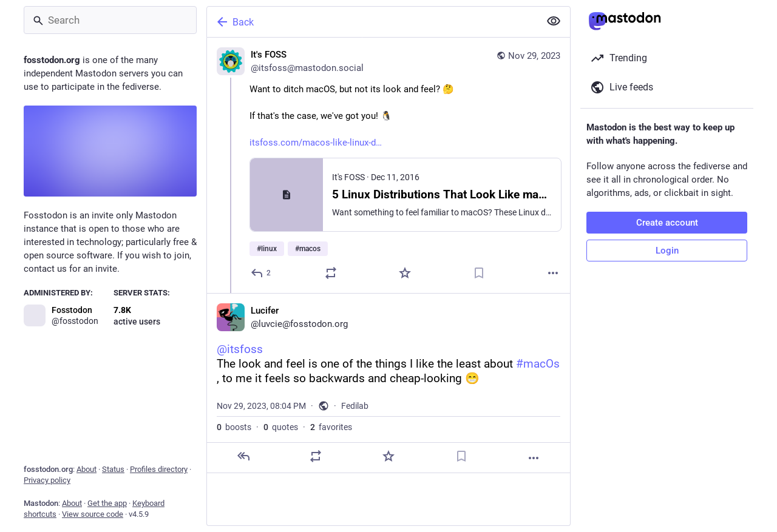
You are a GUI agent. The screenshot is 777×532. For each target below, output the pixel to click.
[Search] (110, 20)
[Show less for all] (554, 21)
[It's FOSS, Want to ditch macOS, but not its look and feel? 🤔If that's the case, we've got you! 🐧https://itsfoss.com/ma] (388, 165)
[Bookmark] (479, 273)
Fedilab (355, 406)
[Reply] (261, 273)
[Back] (372, 22)
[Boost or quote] (331, 273)
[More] (553, 273)
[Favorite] (405, 273)
